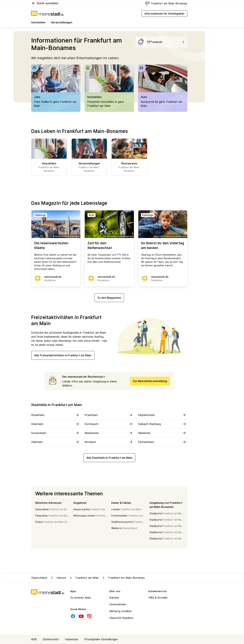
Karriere (114, 598)
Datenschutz (51, 639)
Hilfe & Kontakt (158, 598)
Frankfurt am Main (84, 578)
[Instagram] (89, 616)
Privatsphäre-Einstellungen (101, 639)
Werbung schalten (121, 611)
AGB (34, 639)
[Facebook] (73, 616)
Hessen (58, 578)
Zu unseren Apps (81, 598)
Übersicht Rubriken (121, 618)
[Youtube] (81, 616)
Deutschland (39, 578)
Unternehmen (118, 604)
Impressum (72, 639)
